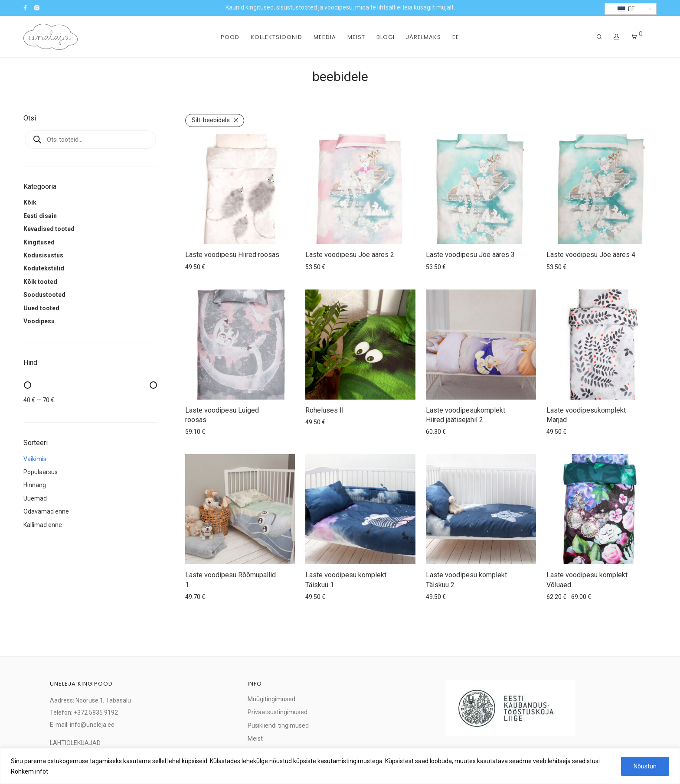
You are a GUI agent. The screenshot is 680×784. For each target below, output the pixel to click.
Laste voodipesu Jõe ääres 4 (591, 255)
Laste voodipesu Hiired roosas (232, 255)
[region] (340, 766)
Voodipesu (39, 321)
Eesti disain (40, 216)
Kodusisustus (43, 255)
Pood (230, 37)
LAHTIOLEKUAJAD (75, 743)
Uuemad (35, 498)
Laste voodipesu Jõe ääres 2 (350, 255)
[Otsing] (599, 37)
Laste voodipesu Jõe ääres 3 (470, 255)
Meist (356, 37)
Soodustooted (44, 295)
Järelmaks (423, 37)
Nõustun (645, 766)
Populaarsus (41, 472)
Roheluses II (325, 410)
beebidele (211, 120)
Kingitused (39, 242)
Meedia (325, 37)
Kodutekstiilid (44, 268)
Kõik (30, 202)
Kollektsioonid (276, 37)
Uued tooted (41, 308)
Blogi (386, 37)
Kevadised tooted (49, 229)
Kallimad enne (43, 525)
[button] (631, 9)
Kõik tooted (40, 282)
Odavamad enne (46, 511)
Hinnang (35, 485)
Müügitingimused (271, 699)
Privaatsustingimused (278, 712)
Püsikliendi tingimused (278, 725)
